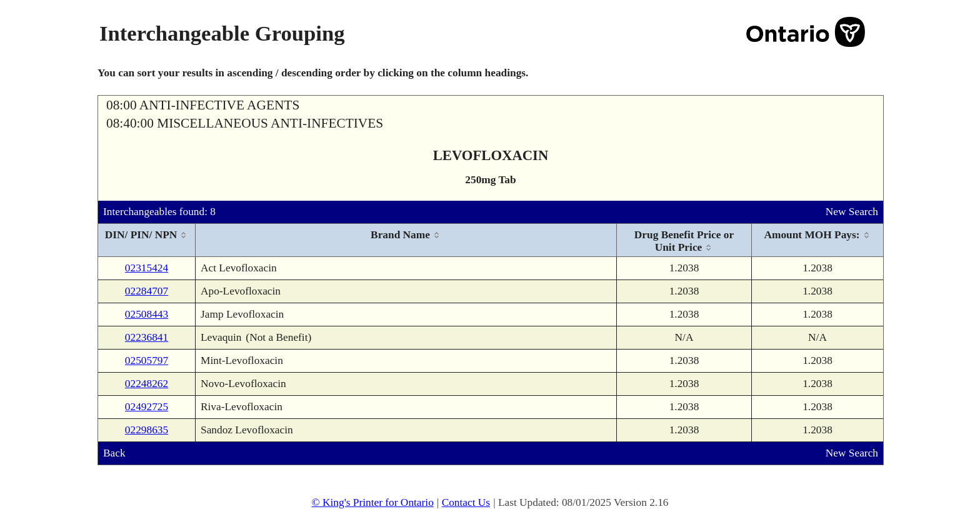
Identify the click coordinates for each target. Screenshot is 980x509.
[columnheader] (147, 240)
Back (114, 453)
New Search (852, 212)
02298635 (147, 430)
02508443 (147, 314)
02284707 (147, 291)
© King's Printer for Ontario (372, 502)
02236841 (147, 337)
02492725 (147, 407)
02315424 (147, 268)
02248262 (147, 384)
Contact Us (466, 502)
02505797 (147, 360)
